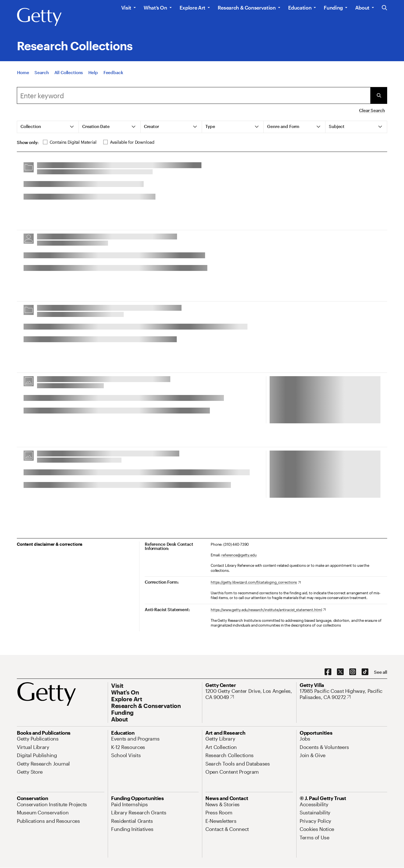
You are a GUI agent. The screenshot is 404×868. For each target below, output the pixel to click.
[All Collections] (69, 72)
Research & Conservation (247, 8)
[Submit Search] (379, 95)
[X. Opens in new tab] (340, 672)
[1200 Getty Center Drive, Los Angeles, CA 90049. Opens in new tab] (249, 694)
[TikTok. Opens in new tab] (365, 672)
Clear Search (372, 110)
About (362, 8)
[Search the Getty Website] (385, 8)
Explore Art (192, 8)
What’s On (155, 8)
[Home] (23, 72)
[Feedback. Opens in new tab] (113, 72)
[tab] (48, 127)
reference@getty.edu (239, 555)
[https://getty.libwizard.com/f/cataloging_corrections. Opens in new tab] (256, 583)
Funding (333, 8)
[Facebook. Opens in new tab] (328, 672)
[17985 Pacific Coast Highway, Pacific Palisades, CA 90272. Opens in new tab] (343, 694)
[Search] (42, 72)
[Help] (93, 72)
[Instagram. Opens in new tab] (353, 672)
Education (300, 8)
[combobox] (194, 95)
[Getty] (39, 17)
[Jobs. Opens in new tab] (305, 739)
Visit (126, 8)
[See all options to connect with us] (381, 672)
